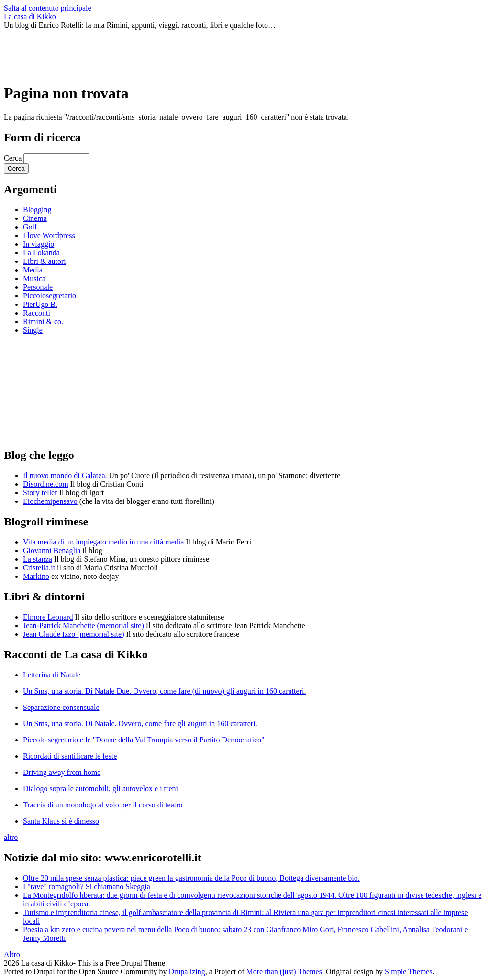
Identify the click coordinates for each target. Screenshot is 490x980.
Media (33, 270)
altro (11, 837)
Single (33, 330)
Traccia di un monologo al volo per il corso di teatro (103, 805)
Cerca (14, 158)
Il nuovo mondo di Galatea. (65, 475)
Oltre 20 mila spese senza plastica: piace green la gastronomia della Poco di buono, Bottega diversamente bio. (191, 878)
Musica (34, 278)
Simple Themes (409, 972)
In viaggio (39, 244)
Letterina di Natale (52, 675)
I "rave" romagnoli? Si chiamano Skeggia (87, 887)
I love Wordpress (49, 235)
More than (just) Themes (284, 972)
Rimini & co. (43, 321)
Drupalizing (187, 972)
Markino (36, 576)
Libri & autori (45, 261)
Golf (30, 227)
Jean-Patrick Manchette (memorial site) (84, 626)
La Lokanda (41, 253)
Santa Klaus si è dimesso (61, 821)
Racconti (37, 313)
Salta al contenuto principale (48, 8)
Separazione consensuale (61, 707)
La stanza (38, 559)
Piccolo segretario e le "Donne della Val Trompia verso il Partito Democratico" (144, 740)
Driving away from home (62, 772)
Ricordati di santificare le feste (70, 756)
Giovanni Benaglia (52, 550)
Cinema (35, 218)
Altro (12, 954)
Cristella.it (39, 568)
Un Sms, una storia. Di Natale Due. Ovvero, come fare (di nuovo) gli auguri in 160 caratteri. (164, 691)
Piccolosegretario (50, 296)
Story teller (40, 493)
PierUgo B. (40, 304)
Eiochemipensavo (50, 501)
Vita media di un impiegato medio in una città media (103, 542)
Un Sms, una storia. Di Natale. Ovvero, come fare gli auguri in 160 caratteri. (140, 724)
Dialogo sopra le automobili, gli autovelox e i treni (100, 789)
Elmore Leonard (48, 617)
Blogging (37, 210)
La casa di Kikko (30, 16)
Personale (38, 287)
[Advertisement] (178, 51)
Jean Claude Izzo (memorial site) (73, 634)
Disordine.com (46, 484)
